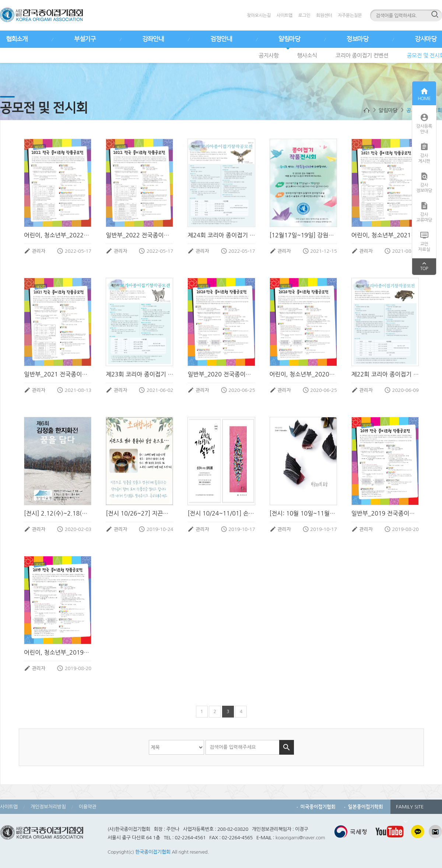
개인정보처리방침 (48, 807)
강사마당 (425, 39)
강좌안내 (153, 39)
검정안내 (221, 39)
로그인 (304, 15)
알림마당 (289, 39)
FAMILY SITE (410, 809)
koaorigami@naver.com (300, 838)
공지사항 (269, 55)
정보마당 (357, 39)
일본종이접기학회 (366, 807)
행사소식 (307, 55)
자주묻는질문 (350, 15)
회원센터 (324, 15)
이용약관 (88, 807)
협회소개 (17, 39)
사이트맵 (285, 15)
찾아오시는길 (259, 15)
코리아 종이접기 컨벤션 (362, 55)
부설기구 (85, 39)
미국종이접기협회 (318, 807)
